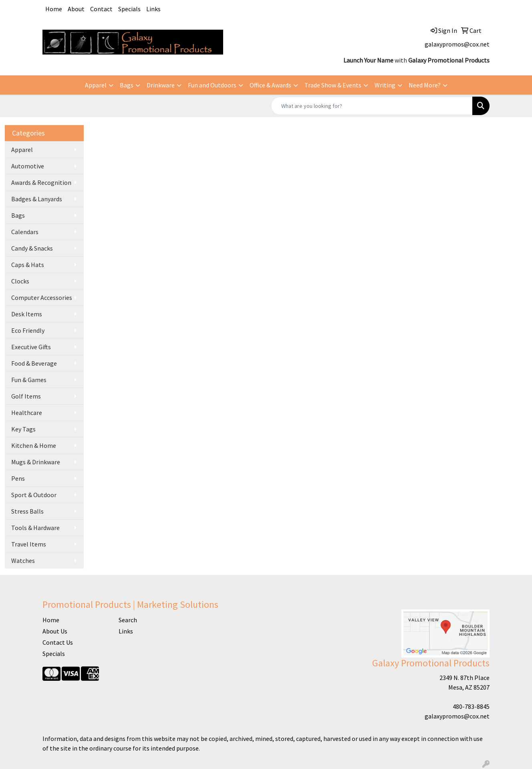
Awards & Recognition (41, 182)
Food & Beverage (34, 363)
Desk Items (27, 314)
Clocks (20, 281)
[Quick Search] (372, 106)
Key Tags (23, 429)
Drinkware (161, 85)
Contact (101, 9)
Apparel (96, 85)
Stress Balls (27, 511)
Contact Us (58, 642)
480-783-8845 (471, 706)
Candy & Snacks (32, 248)
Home (54, 9)
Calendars (25, 232)
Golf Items (26, 396)
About (76, 9)
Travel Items (29, 544)
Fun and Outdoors (212, 85)
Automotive (28, 166)
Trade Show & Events (333, 85)
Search (128, 620)
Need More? (425, 85)
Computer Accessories (42, 297)
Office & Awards (270, 85)
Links (153, 9)
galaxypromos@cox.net (457, 44)
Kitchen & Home (34, 445)
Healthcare (27, 413)
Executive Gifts (31, 347)
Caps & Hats (28, 265)
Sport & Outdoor (34, 495)
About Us (55, 631)
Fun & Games (29, 380)
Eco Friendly (28, 330)
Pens (18, 478)
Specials (129, 9)
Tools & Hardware (35, 528)
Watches (23, 561)
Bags (127, 85)
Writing (385, 85)
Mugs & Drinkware (36, 462)
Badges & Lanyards (37, 199)
